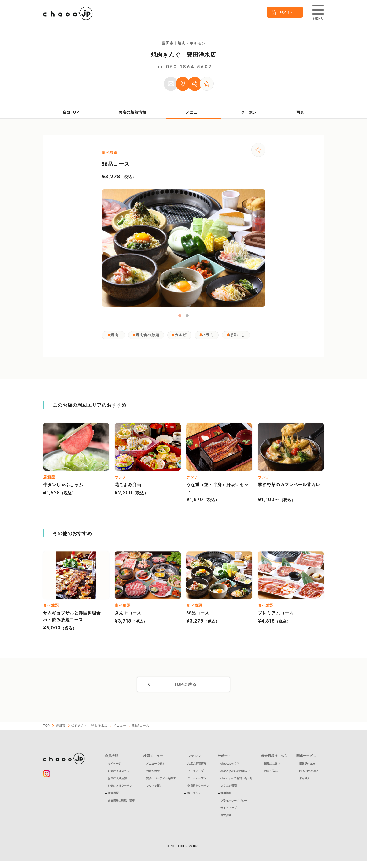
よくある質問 (229, 787)
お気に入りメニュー (120, 772)
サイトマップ (229, 809)
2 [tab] (187, 316)
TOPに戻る (185, 685)
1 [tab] (180, 316)
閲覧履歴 (113, 794)
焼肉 (114, 335)
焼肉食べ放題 (148, 335)
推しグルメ (194, 794)
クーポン (249, 112)
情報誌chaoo (307, 764)
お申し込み (271, 772)
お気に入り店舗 (117, 779)
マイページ (114, 764)
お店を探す (153, 772)
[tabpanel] (183, 248)
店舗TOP (71, 112)
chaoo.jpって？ (230, 764)
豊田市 (61, 726)
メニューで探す (156, 764)
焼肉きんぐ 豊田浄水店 (183, 55)
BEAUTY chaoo (309, 772)
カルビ (182, 335)
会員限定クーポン (198, 787)
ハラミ (209, 335)
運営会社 (226, 816)
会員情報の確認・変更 (121, 801)
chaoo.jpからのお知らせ (235, 772)
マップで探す (154, 787)
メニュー (194, 112)
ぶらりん (305, 779)
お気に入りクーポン (120, 787)
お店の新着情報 (132, 112)
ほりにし (239, 335)
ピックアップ (195, 772)
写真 (300, 112)
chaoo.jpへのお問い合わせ (237, 779)
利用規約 (226, 794)
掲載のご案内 (272, 764)
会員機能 (111, 757)
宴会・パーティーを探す (161, 779)
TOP (47, 726)
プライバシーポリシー (234, 801)
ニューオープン (197, 779)
